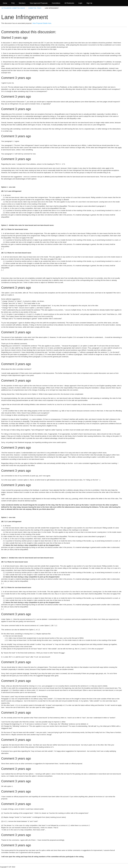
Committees (56, 3)
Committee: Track (35, 8)
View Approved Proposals (39, 3)
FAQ (13, 3)
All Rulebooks (69, 3)
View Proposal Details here (42, 23)
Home (5, 3)
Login (80, 3)
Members (22, 3)
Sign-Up (89, 3)
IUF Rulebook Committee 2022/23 (13, 8)
